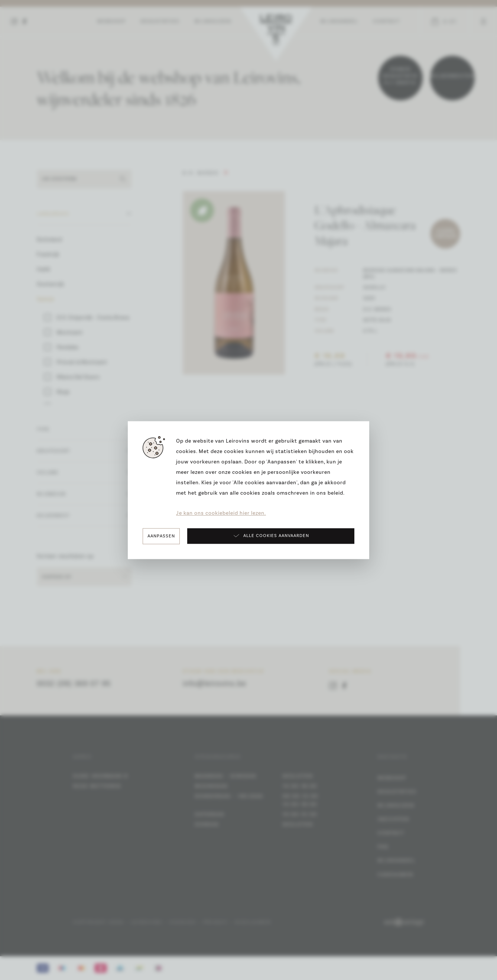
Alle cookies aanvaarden (271, 536)
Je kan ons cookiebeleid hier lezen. (221, 513)
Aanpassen (161, 536)
